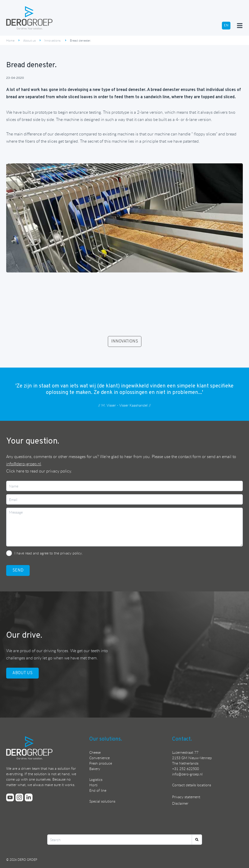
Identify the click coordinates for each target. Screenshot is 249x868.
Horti (93, 785)
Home (10, 40)
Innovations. (53, 40)
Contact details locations (192, 785)
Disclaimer (180, 803)
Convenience (99, 758)
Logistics (96, 779)
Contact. (182, 739)
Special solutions (102, 801)
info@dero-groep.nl (24, 464)
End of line (98, 790)
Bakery (95, 769)
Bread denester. (81, 40)
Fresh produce (101, 763)
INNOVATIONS (125, 341)
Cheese (95, 752)
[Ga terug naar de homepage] (29, 18)
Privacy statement (186, 797)
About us (29, 40)
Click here (15, 471)
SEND (18, 570)
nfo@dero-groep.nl (188, 774)
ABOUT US (22, 673)
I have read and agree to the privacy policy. (49, 553)
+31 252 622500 (186, 769)
